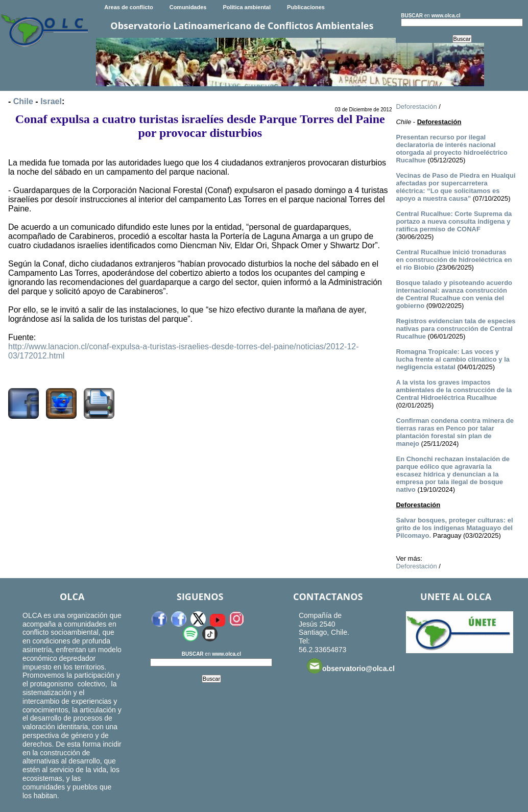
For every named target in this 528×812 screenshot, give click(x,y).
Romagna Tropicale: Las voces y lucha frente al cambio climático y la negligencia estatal (453, 359)
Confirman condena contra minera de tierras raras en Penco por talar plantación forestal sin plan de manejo (454, 432)
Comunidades (188, 7)
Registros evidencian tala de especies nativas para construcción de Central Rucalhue (455, 329)
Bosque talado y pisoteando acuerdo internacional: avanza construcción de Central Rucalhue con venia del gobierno (454, 294)
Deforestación (416, 106)
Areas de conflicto (128, 7)
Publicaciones (306, 7)
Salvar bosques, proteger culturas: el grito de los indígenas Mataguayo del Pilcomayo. (454, 528)
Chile (23, 101)
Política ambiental (247, 7)
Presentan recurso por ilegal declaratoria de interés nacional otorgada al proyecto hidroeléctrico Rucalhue (451, 149)
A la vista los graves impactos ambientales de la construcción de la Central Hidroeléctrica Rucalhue (454, 390)
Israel (51, 101)
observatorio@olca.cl (351, 666)
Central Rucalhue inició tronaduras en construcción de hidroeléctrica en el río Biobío (454, 260)
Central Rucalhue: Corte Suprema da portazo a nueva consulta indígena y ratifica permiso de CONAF (454, 221)
